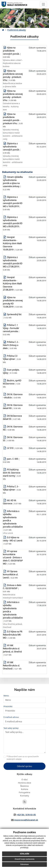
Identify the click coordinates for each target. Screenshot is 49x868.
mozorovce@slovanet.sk (26, 820)
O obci (24, 780)
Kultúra (25, 789)
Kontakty (25, 796)
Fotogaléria (24, 793)
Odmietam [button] (24, 864)
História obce (24, 783)
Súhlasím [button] (25, 854)
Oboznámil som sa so (23, 758)
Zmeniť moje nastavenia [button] (24, 859)
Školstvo (24, 786)
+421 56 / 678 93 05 (26, 815)
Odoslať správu (24, 766)
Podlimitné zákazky (17, 30)
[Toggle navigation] (43, 4)
